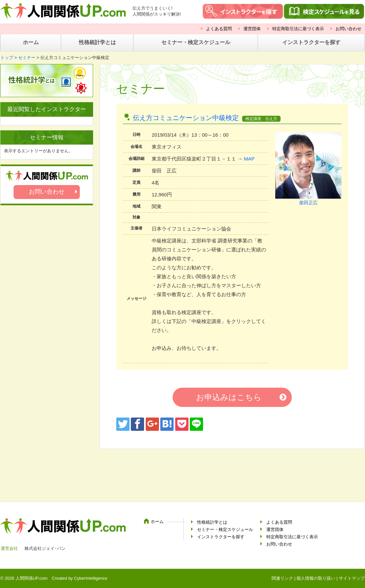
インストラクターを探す (311, 42)
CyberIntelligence (90, 578)
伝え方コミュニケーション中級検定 (186, 118)
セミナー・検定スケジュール (196, 42)
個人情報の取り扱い (316, 578)
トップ (7, 58)
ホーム (31, 42)
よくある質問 (219, 29)
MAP (249, 159)
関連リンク (282, 578)
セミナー (27, 58)
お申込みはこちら (229, 397)
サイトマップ (352, 578)
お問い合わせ (348, 29)
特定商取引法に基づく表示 (298, 29)
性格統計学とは (97, 42)
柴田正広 (308, 203)
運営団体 (252, 29)
